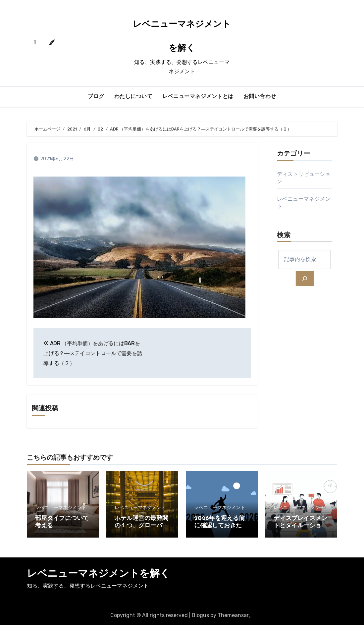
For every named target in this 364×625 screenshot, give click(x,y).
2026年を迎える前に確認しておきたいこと (221, 526)
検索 (284, 235)
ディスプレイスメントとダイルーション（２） (300, 526)
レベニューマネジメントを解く (98, 574)
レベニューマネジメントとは (198, 97)
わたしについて (133, 97)
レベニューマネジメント (61, 508)
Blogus (200, 615)
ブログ (96, 97)
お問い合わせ (260, 97)
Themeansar (233, 615)
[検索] (305, 279)
